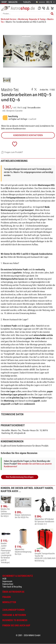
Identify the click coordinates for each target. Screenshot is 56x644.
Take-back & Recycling (12, 587)
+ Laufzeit (32, 119)
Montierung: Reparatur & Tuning (32, 19)
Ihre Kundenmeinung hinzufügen (20, 477)
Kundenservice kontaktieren (28, 135)
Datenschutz (8, 584)
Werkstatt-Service (8, 19)
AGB (4, 579)
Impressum (7, 581)
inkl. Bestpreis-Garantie (12, 111)
